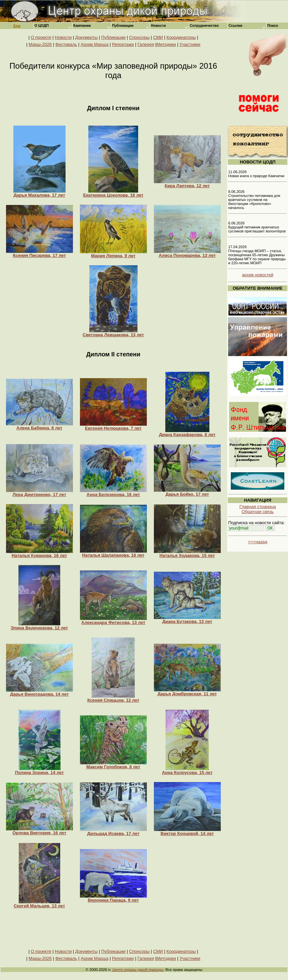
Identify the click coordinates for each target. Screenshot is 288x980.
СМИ (158, 37)
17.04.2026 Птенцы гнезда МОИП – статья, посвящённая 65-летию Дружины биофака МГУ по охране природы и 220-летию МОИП (257, 255)
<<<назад (258, 542)
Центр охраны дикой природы (138, 970)
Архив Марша (94, 44)
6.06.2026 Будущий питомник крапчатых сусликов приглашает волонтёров (257, 227)
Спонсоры (139, 37)
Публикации (113, 37)
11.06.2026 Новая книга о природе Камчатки (256, 174)
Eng (17, 26)
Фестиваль (66, 44)
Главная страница (258, 507)
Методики (166, 44)
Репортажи (123, 44)
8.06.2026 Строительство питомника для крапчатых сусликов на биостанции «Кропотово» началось (254, 200)
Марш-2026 (40, 44)
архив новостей (258, 275)
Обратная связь (258, 512)
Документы (86, 37)
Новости (63, 37)
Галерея (146, 44)
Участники (190, 44)
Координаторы (181, 37)
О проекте (41, 37)
